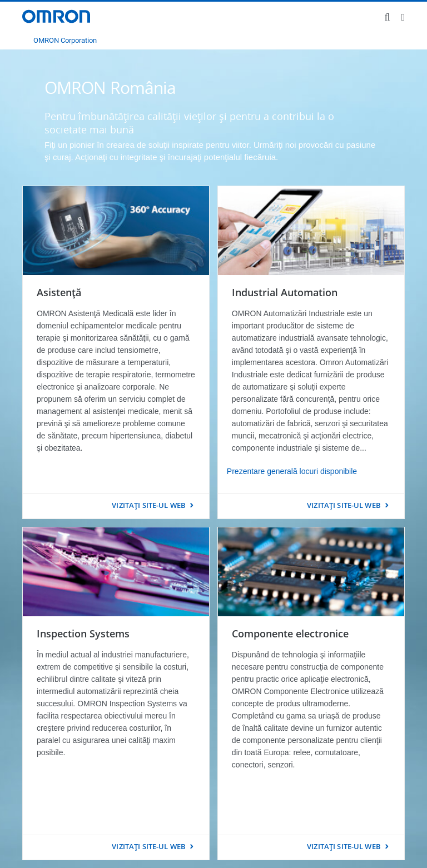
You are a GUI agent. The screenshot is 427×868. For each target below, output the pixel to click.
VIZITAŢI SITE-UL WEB (149, 505)
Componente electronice (290, 633)
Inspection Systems (83, 633)
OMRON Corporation (65, 40)
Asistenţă (59, 292)
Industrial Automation (285, 292)
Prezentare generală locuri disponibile (292, 471)
